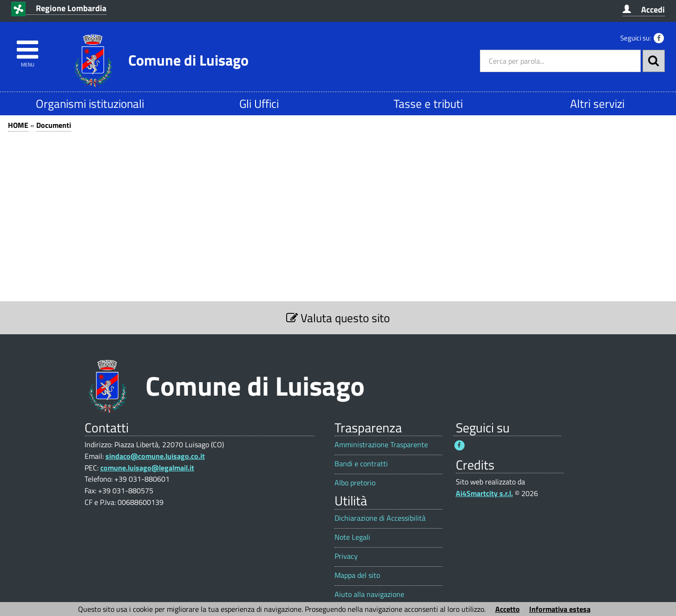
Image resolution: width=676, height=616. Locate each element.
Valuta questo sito (338, 318)
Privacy (346, 556)
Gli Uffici (259, 103)
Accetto (508, 609)
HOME (18, 125)
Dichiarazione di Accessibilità (380, 518)
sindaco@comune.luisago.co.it (155, 456)
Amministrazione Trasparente (381, 445)
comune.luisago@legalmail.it (147, 468)
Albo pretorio (355, 483)
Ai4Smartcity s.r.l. (484, 493)
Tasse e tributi (428, 103)
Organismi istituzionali (90, 103)
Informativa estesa (560, 609)
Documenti (54, 125)
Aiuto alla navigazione (369, 594)
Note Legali (352, 537)
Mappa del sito (357, 575)
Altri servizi (597, 103)
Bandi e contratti (361, 464)
